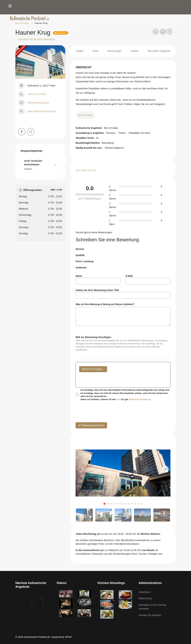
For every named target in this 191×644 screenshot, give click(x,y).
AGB (119, 399)
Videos (162, 18)
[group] (123, 473)
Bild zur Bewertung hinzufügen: (94, 337)
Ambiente (81, 268)
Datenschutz (145, 598)
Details (80, 51)
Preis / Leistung (84, 261)
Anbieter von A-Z (105, 18)
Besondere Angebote (159, 51)
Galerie (135, 51)
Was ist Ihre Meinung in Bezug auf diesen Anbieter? (105, 304)
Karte (95, 51)
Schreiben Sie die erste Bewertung (36, 39)
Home (55, 18)
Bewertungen (115, 51)
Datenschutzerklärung (140, 399)
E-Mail (129, 276)
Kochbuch (175, 18)
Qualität (80, 255)
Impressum (145, 592)
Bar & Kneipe (85, 115)
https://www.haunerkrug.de (42, 111)
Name (79, 276)
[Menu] (10, 6)
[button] (165, 469)
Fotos (149, 18)
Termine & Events (130, 18)
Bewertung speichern (91, 425)
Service (80, 249)
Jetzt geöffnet (69, 18)
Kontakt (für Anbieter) (64, 30)
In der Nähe (86, 18)
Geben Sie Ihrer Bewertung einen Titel (97, 290)
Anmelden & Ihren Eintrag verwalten (152, 607)
